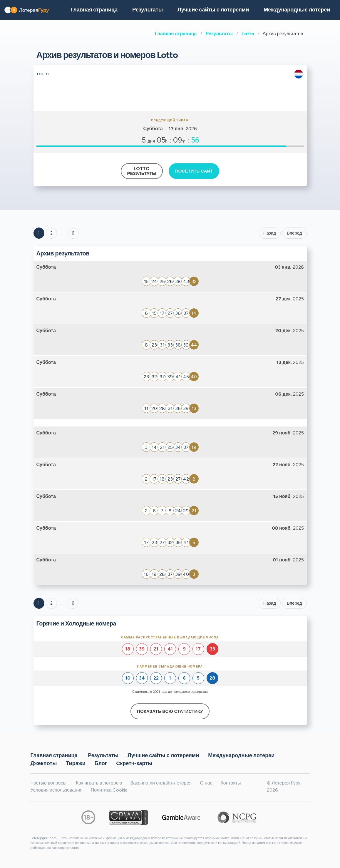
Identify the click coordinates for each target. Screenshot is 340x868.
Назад (270, 233)
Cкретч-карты (134, 763)
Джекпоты (44, 763)
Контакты (231, 783)
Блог (101, 763)
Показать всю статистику (170, 711)
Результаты (219, 34)
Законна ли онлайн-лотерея (161, 783)
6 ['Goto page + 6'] (73, 233)
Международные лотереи (297, 10)
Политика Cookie (109, 790)
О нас (206, 783)
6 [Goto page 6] (73, 603)
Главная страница (176, 34)
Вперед (294, 233)
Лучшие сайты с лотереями (213, 10)
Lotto (248, 34)
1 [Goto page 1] (39, 233)
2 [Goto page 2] (51, 233)
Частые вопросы (48, 783)
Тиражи (76, 763)
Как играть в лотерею (99, 783)
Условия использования (57, 790)
